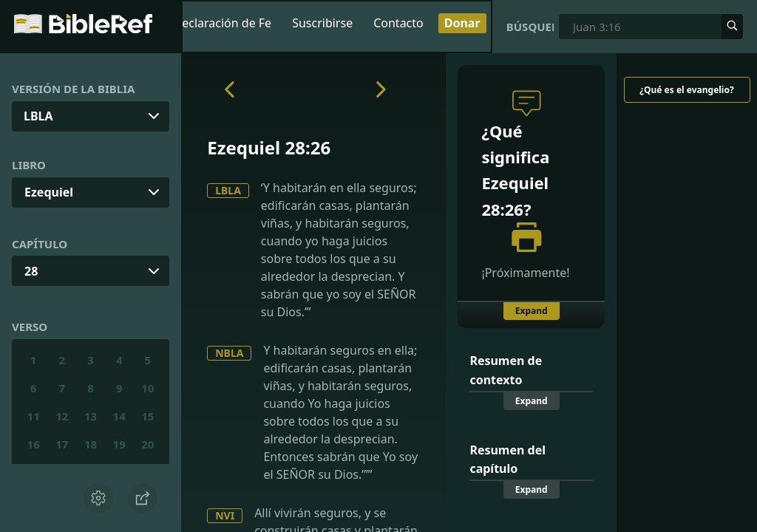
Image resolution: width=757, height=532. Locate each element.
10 (147, 388)
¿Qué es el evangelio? (686, 90)
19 (119, 444)
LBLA (228, 190)
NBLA (229, 353)
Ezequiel (49, 192)
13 (91, 416)
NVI (225, 515)
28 (31, 271)
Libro (29, 165)
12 (62, 416)
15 (147, 416)
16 (34, 444)
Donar (462, 23)
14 (119, 416)
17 (62, 444)
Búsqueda (530, 27)
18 (91, 444)
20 (147, 444)
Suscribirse (322, 23)
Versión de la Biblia (73, 89)
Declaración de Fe (223, 23)
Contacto (398, 23)
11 (34, 416)
